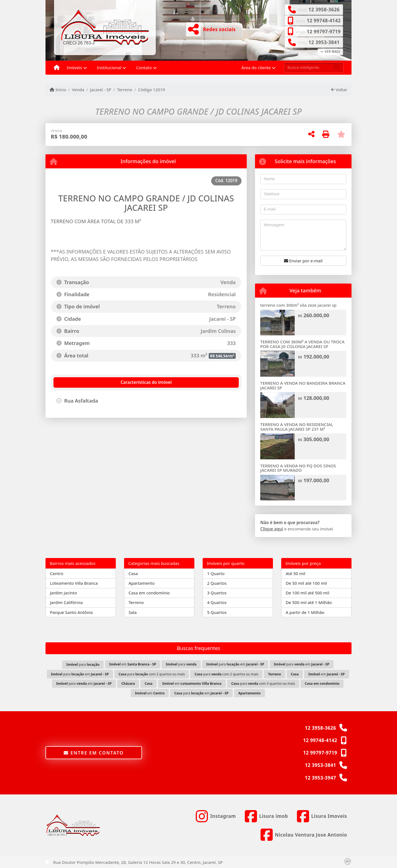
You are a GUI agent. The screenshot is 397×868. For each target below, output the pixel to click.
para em (235, 664)
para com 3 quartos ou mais (263, 684)
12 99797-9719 (324, 32)
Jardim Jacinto (63, 593)
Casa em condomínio (149, 593)
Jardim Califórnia (66, 602)
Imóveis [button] (74, 68)
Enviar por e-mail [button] (303, 261)
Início (58, 90)
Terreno (124, 90)
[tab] (83, 382)
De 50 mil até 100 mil (306, 583)
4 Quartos (217, 602)
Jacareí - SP (100, 90)
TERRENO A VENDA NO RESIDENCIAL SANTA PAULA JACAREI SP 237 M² (297, 427)
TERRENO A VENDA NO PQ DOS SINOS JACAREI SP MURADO (298, 468)
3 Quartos (217, 593)
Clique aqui (272, 529)
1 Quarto (216, 573)
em (133, 664)
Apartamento (142, 583)
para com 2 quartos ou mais (152, 674)
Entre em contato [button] (94, 753)
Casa (133, 573)
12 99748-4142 (324, 21)
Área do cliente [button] (256, 68)
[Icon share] (216, 816)
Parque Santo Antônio (71, 612)
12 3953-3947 (320, 778)
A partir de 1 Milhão (305, 612)
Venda (78, 90)
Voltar (339, 90)
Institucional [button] (109, 68)
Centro (57, 573)
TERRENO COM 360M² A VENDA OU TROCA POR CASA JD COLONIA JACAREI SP (302, 344)
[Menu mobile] (57, 68)
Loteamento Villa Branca (74, 583)
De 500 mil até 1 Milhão (309, 602)
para (83, 665)
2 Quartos (217, 583)
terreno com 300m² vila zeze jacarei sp (298, 305)
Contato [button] (144, 68)
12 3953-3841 (324, 42)
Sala (132, 612)
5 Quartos (217, 612)
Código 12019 (152, 90)
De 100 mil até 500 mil (307, 593)
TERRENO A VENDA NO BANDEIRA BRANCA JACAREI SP (303, 385)
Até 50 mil (295, 573)
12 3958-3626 (324, 10)
